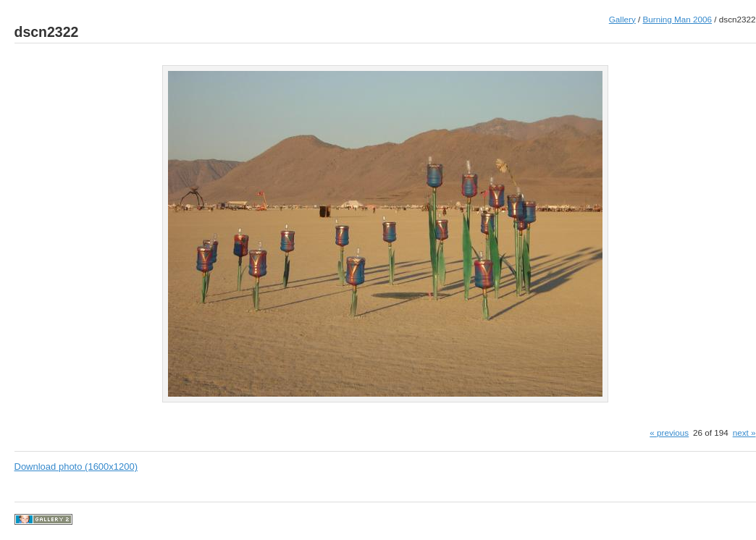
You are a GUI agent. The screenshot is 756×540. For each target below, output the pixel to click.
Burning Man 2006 (678, 19)
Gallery (622, 19)
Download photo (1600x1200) (76, 467)
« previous (669, 433)
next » (744, 433)
